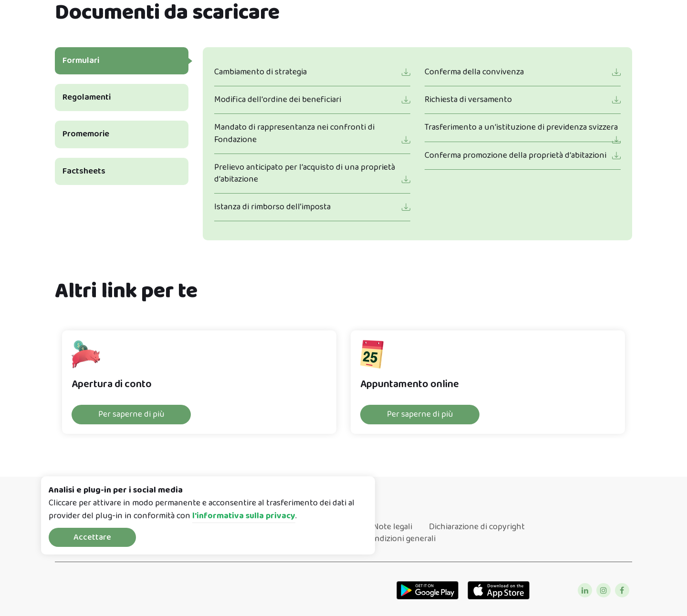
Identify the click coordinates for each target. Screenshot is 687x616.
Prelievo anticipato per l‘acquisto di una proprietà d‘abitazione (305, 173)
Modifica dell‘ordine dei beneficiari (278, 100)
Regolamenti (87, 97)
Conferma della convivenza (474, 72)
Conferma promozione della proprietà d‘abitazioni (515, 155)
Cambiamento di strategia (260, 72)
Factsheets (84, 171)
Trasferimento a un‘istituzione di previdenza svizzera (521, 127)
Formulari (81, 61)
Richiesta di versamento (468, 100)
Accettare (92, 537)
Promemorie (86, 134)
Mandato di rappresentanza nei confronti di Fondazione (294, 133)
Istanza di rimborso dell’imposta (272, 207)
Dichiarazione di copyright (477, 527)
